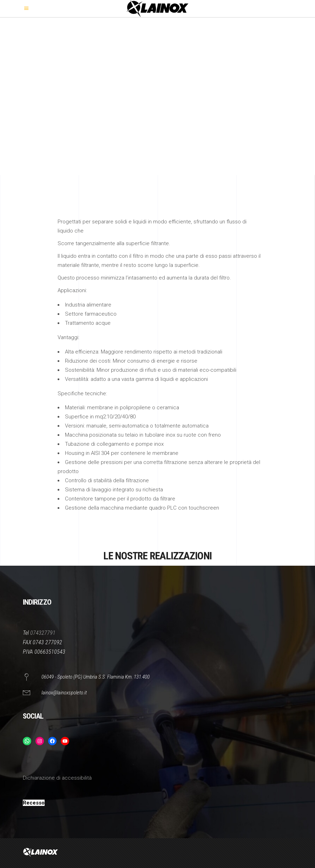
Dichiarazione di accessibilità (57, 778)
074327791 (43, 633)
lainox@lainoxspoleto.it (64, 693)
